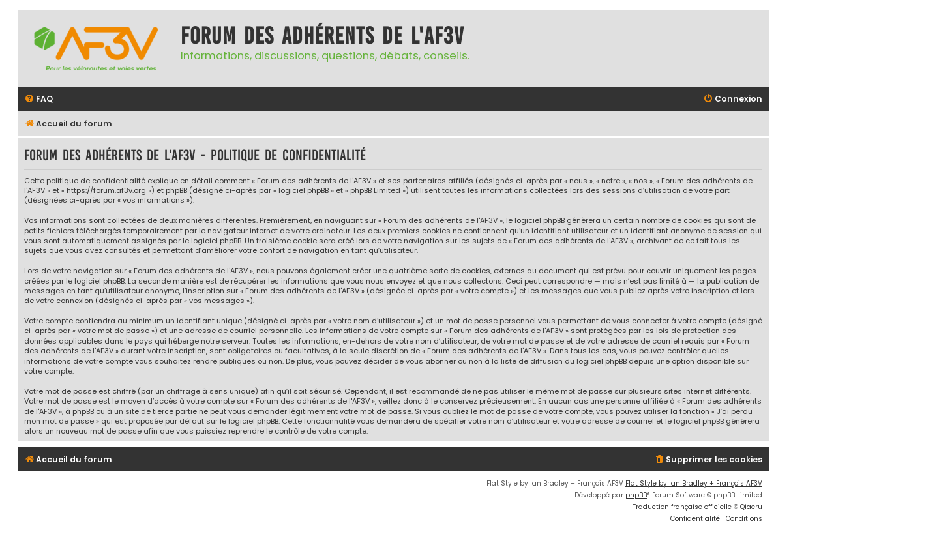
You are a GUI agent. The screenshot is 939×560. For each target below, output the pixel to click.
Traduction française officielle (682, 507)
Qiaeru (751, 507)
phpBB (636, 495)
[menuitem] (38, 99)
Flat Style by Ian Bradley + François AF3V (694, 483)
